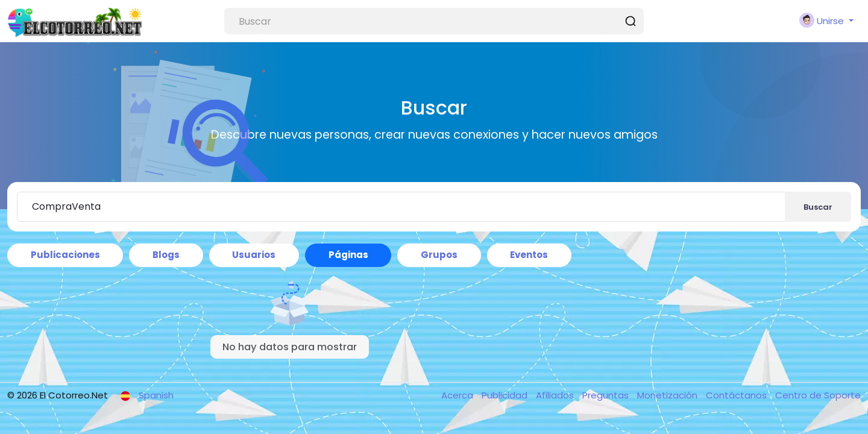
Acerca (458, 395)
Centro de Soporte (818, 395)
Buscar (818, 207)
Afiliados (556, 395)
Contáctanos (737, 395)
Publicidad (506, 395)
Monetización (668, 395)
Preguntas (607, 395)
